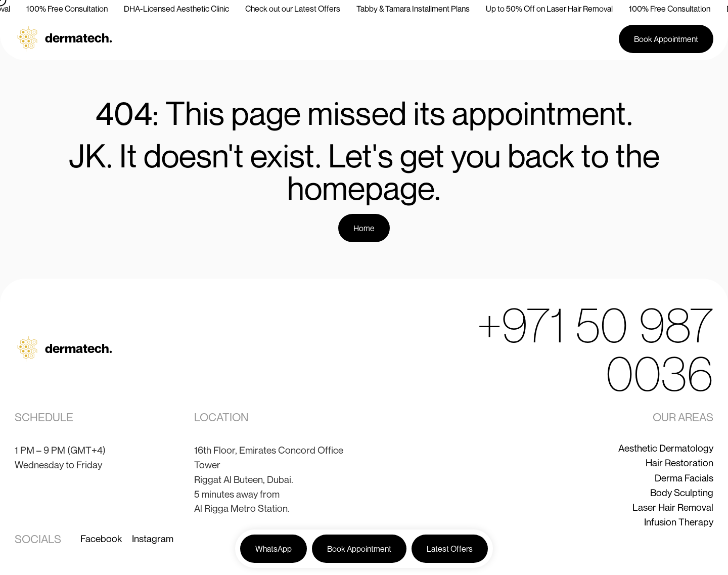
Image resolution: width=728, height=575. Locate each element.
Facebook (101, 538)
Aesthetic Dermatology (666, 448)
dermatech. (79, 38)
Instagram (153, 538)
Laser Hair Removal (673, 507)
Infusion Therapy (679, 522)
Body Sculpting (682, 492)
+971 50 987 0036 (595, 349)
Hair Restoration (679, 462)
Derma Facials (684, 478)
